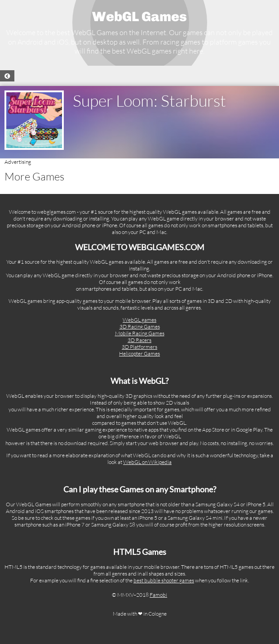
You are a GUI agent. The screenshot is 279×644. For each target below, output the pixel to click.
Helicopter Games (139, 354)
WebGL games (139, 320)
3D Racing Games (140, 327)
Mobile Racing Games (140, 333)
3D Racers (139, 340)
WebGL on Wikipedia (147, 462)
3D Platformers (139, 347)
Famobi (158, 595)
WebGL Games (139, 17)
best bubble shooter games (164, 580)
